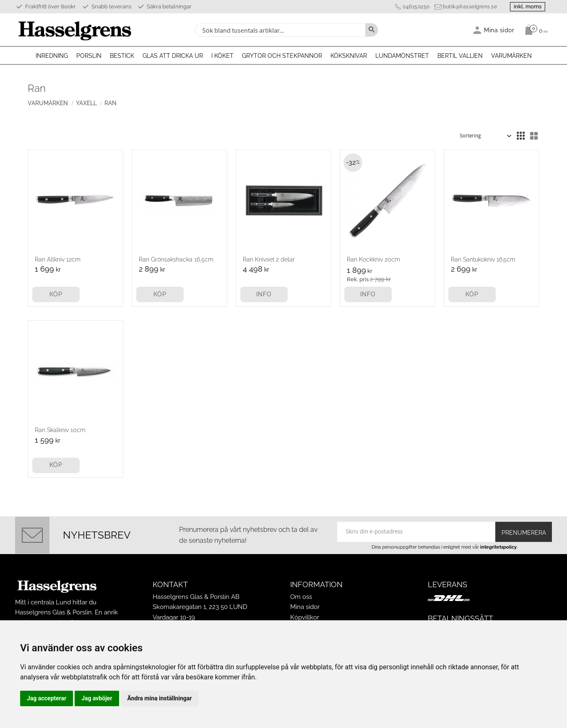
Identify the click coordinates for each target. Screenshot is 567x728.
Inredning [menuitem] (52, 56)
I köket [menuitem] (222, 56)
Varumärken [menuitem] (511, 56)
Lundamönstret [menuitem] (402, 56)
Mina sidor (305, 607)
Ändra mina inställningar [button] (160, 698)
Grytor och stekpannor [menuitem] (282, 56)
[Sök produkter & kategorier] (279, 30)
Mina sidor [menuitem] (499, 30)
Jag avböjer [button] (97, 698)
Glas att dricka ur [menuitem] (173, 56)
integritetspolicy (498, 547)
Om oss (301, 597)
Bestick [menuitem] (122, 56)
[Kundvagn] (534, 30)
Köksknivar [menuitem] (349, 56)
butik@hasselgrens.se (470, 7)
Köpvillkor (305, 617)
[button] (520, 136)
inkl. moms (528, 6)
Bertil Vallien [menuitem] (460, 56)
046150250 (416, 7)
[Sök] (372, 30)
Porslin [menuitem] (89, 56)
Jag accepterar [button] (47, 698)
